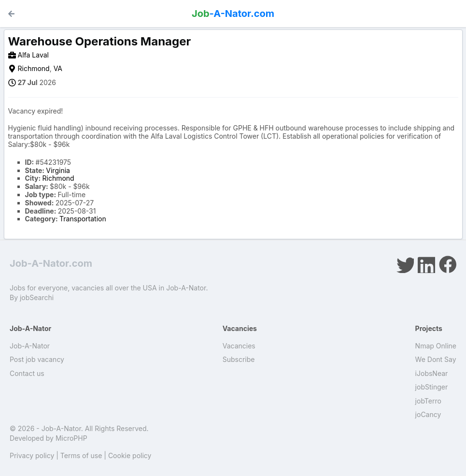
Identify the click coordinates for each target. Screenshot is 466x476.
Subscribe (239, 359)
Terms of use (81, 455)
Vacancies (239, 346)
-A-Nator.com (233, 14)
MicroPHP (71, 438)
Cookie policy (130, 455)
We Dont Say (436, 359)
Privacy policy (32, 455)
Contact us (27, 373)
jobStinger (432, 387)
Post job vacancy (37, 359)
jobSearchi (37, 297)
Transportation (83, 219)
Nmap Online (436, 346)
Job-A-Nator (30, 346)
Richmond (34, 68)
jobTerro (428, 401)
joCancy (428, 414)
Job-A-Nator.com (51, 263)
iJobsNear (432, 373)
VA (58, 68)
